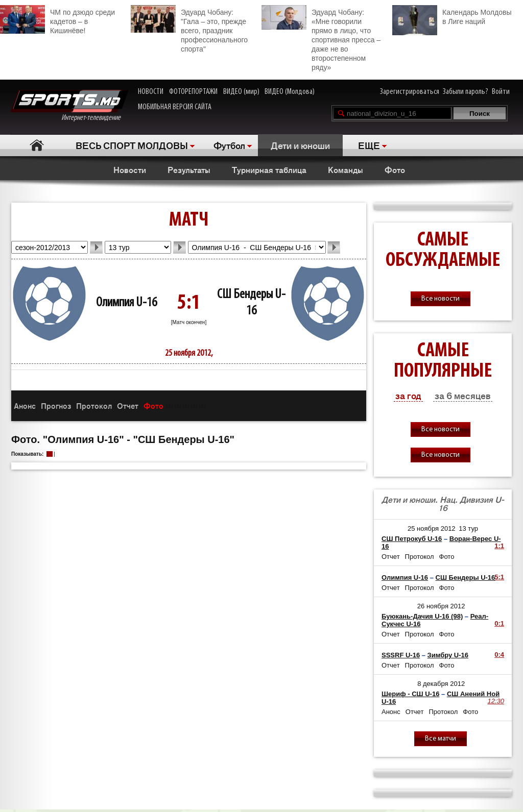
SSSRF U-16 (401, 655)
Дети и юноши (300, 145)
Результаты (189, 169)
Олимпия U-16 (126, 303)
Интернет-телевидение (69, 106)
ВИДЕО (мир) (241, 92)
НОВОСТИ (151, 92)
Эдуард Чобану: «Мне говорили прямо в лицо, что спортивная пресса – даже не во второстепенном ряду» (321, 38)
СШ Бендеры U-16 (466, 577)
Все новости (441, 299)
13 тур (468, 528)
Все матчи (441, 739)
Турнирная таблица (269, 169)
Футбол (229, 145)
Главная (37, 145)
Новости (130, 169)
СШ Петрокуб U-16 (412, 539)
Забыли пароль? (466, 92)
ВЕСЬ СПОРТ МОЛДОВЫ (132, 145)
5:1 (499, 577)
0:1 (499, 623)
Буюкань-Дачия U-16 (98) (422, 616)
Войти (501, 92)
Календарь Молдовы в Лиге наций (452, 16)
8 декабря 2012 (441, 684)
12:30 (496, 701)
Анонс (25, 405)
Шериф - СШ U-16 (410, 694)
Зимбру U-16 (448, 655)
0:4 (499, 655)
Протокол (94, 405)
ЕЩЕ (369, 145)
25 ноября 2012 (432, 528)
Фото (395, 169)
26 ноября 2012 (441, 606)
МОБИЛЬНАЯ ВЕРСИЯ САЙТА (175, 107)
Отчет (128, 405)
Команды (346, 169)
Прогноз (56, 405)
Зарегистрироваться (410, 92)
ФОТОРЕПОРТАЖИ (193, 92)
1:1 (499, 546)
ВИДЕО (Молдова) (290, 92)
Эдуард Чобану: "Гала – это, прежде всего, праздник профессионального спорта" (189, 29)
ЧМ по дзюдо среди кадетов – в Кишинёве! (57, 20)
